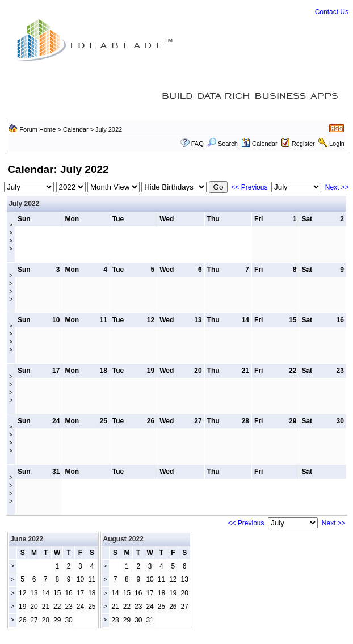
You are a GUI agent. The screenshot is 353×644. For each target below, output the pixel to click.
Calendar (76, 129)
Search (222, 144)
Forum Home (37, 129)
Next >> (337, 187)
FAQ (197, 144)
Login (337, 144)
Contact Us (332, 12)
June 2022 (27, 539)
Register (303, 144)
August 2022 (123, 539)
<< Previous (249, 187)
